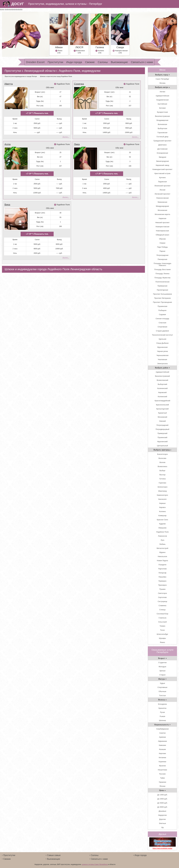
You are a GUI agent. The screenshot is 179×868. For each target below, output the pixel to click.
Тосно (162, 630)
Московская (162, 210)
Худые (162, 683)
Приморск (162, 581)
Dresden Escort (35, 62)
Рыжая (162, 716)
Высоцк (162, 475)
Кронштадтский (162, 409)
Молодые (162, 667)
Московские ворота (162, 214)
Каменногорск (162, 495)
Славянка (162, 606)
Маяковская (162, 202)
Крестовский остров (162, 173)
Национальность (162, 725)
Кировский (162, 392)
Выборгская (162, 128)
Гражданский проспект (162, 141)
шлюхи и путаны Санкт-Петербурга (95, 864)
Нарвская (162, 218)
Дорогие (162, 819)
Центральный (162, 446)
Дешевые (162, 811)
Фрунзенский (162, 442)
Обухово (162, 239)
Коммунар (162, 516)
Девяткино (162, 145)
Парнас (162, 251)
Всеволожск (162, 466)
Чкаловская (162, 359)
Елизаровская (162, 153)
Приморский (162, 433)
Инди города (74, 62)
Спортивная (162, 327)
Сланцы (162, 610)
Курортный (162, 413)
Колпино (162, 511)
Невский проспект (162, 223)
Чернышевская (162, 355)
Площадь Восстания (162, 269)
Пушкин (162, 589)
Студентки (162, 663)
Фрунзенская (162, 347)
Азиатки (162, 733)
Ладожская (162, 182)
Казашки (162, 749)
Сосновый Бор (162, 614)
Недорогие (162, 815)
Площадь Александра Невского (162, 264)
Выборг (162, 471)
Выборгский (162, 384)
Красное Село (162, 520)
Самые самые (54, 855)
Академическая (162, 100)
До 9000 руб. (162, 807)
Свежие (90, 62)
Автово (162, 92)
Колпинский (162, 397)
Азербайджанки (162, 729)
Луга (162, 540)
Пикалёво (162, 577)
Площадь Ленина (162, 274)
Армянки (162, 737)
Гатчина (162, 479)
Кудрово (162, 524)
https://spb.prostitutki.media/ (162, 848)
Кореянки (162, 762)
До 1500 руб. (162, 795)
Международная (162, 206)
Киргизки (162, 753)
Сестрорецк (162, 601)
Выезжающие (119, 62)
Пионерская (162, 259)
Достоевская (162, 149)
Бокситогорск (162, 454)
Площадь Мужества (162, 278)
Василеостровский (162, 376)
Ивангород (162, 491)
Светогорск (162, 593)
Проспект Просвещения (162, 302)
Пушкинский (162, 437)
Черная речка (162, 351)
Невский (162, 421)
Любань (162, 544)
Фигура (162, 679)
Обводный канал (162, 235)
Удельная (162, 339)
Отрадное (162, 565)
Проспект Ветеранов (162, 298)
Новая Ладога (162, 561)
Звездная (162, 157)
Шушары (162, 638)
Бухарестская (162, 112)
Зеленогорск (162, 487)
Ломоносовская (162, 198)
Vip (162, 827)
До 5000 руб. (162, 803)
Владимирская (162, 120)
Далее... (66, 137)
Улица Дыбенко (162, 343)
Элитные (162, 823)
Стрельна (162, 618)
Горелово (162, 483)
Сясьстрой (162, 622)
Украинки (162, 782)
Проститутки (55, 62)
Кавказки (162, 745)
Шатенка (162, 720)
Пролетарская (162, 290)
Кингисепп (162, 499)
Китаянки (162, 758)
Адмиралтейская (162, 96)
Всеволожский (162, 380)
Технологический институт (162, 335)
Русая (162, 712)
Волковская (162, 124)
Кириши (162, 503)
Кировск (162, 507)
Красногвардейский (162, 401)
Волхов (162, 462)
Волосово (162, 458)
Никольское (162, 556)
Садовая (162, 314)
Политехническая (162, 282)
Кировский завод (162, 165)
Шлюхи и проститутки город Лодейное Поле (56, 76)
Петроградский (162, 425)
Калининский (162, 388)
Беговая (162, 108)
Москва (162, 83)
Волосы (162, 700)
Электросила (162, 364)
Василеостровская (162, 116)
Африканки (162, 741)
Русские (162, 774)
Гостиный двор (162, 137)
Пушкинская (162, 306)
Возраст (162, 658)
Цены (162, 790)
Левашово (162, 528)
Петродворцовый (162, 429)
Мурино (162, 552)
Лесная (162, 190)
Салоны (103, 62)
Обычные (162, 691)
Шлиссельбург (162, 634)
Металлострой (162, 548)
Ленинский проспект (162, 186)
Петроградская (162, 255)
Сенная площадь (162, 319)
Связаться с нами (142, 62)
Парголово (162, 569)
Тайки (162, 778)
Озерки (162, 243)
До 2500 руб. (162, 799)
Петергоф (162, 573)
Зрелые (162, 671)
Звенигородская (162, 161)
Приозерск (162, 585)
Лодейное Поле (63, 84)
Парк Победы (162, 247)
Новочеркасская (162, 231)
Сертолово (162, 597)
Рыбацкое (162, 310)
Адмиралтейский (162, 372)
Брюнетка (162, 708)
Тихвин (162, 626)
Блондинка (162, 704)
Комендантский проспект (162, 169)
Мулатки (162, 766)
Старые (162, 675)
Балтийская (162, 104)
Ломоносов (162, 536)
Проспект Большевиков (162, 294)
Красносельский (162, 405)
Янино (162, 642)
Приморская (162, 286)
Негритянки (162, 770)
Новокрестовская (162, 227)
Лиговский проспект (162, 194)
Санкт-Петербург (162, 79)
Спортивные (162, 687)
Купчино (162, 178)
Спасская (162, 323)
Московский (162, 417)
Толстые (162, 695)
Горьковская (162, 133)
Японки (162, 786)
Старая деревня (162, 331)
